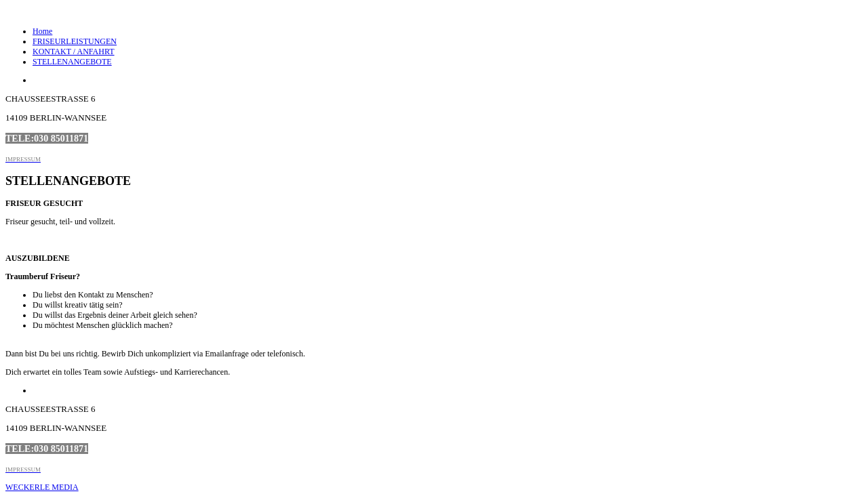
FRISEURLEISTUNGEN (75, 41)
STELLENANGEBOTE (72, 62)
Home (42, 31)
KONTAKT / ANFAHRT (74, 51)
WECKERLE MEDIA (42, 487)
